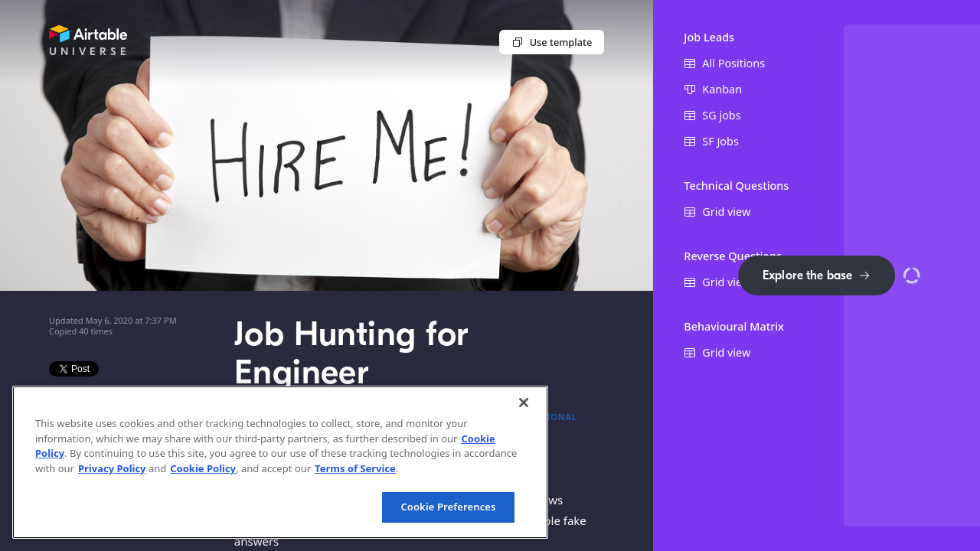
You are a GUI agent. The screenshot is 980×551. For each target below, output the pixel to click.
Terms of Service (355, 468)
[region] (280, 462)
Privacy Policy (112, 468)
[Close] (524, 403)
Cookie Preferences (448, 507)
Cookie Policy (203, 468)
